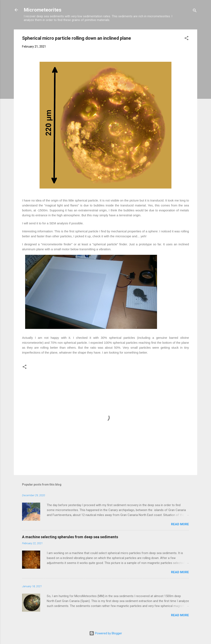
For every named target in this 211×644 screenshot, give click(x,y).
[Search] (195, 11)
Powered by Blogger (106, 633)
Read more (180, 524)
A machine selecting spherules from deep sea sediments (70, 537)
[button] (186, 39)
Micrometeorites (43, 10)
